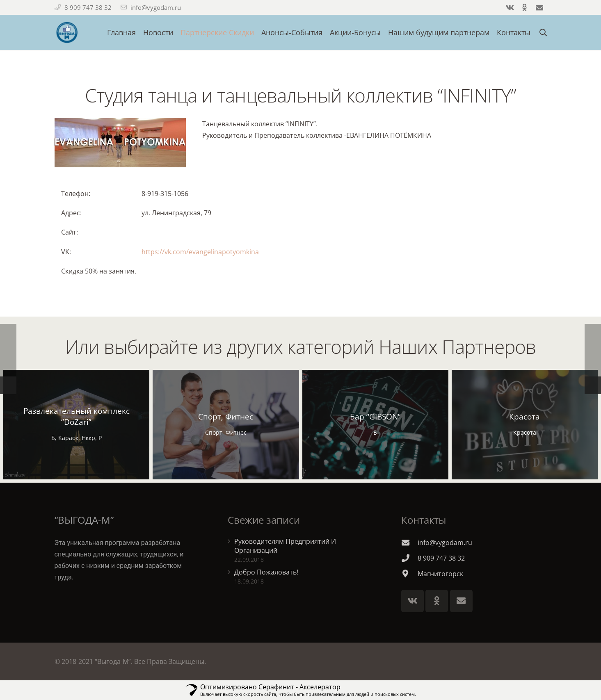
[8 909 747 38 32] (409, 558)
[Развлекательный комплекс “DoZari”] (76, 425)
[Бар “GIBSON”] (375, 425)
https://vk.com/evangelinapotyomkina (200, 252)
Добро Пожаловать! (266, 572)
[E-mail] (461, 601)
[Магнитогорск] (409, 573)
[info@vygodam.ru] (409, 542)
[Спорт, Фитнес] (226, 425)
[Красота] (525, 425)
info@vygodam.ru (156, 7)
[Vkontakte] (412, 601)
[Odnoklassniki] (437, 601)
